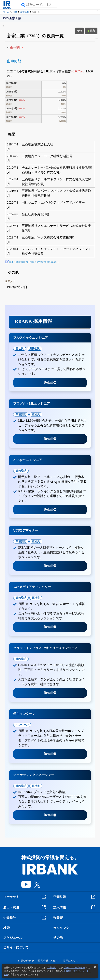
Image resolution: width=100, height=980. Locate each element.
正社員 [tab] (20, 349)
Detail (50, 382)
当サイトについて (16, 947)
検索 (7, 928)
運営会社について (49, 961)
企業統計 (25, 918)
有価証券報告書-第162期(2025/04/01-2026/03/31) (34, 262)
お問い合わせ (26, 961)
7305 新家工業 (12, 18)
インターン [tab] (22, 725)
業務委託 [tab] (35, 349)
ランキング (61, 928)
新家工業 (25, 12)
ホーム (6, 12)
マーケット (25, 897)
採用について (71, 961)
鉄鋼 (15, 12)
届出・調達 (25, 907)
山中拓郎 (14, 61)
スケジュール (13, 938)
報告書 (58, 917)
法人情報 (75, 907)
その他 (58, 938)
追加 (91, 31)
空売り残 (75, 897)
